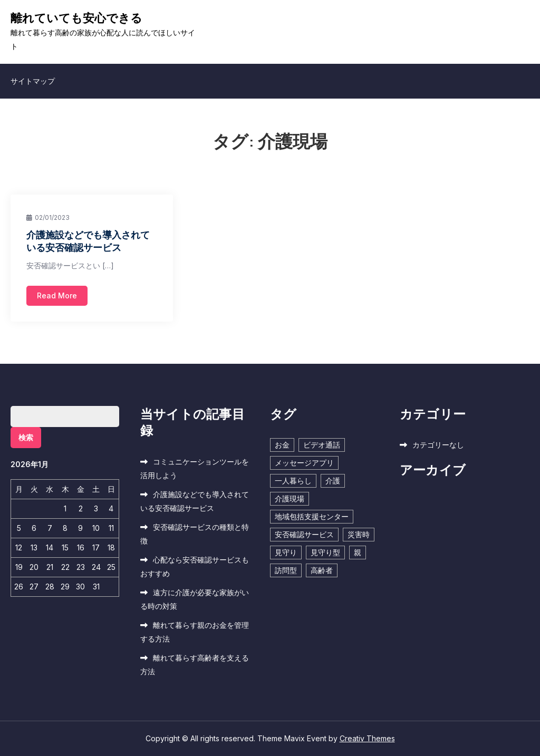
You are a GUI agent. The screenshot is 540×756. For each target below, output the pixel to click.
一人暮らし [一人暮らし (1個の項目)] (293, 481)
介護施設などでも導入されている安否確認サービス (88, 241)
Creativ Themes (367, 738)
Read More (57, 295)
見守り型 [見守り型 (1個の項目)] (325, 552)
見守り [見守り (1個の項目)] (286, 552)
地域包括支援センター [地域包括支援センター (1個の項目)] (312, 516)
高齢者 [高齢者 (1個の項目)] (322, 570)
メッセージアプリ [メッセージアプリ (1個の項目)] (304, 463)
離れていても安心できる (76, 18)
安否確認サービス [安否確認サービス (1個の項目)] (304, 534)
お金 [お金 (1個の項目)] (282, 445)
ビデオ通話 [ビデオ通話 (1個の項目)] (322, 445)
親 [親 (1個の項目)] (358, 552)
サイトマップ (33, 81)
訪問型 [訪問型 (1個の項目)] (286, 570)
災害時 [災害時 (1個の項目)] (359, 534)
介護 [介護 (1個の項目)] (333, 481)
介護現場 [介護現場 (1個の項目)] (290, 498)
